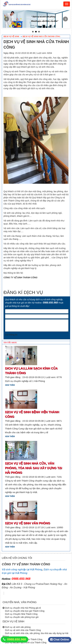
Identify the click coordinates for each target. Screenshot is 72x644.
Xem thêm (10, 385)
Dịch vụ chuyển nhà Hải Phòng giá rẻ (23, 608)
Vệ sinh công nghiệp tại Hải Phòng (22, 570)
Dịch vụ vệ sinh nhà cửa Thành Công (41, 36)
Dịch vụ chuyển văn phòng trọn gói (21, 617)
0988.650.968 (17, 639)
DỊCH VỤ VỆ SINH (13, 621)
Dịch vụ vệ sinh (11, 36)
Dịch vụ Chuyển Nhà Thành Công (21, 614)
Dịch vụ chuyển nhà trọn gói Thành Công (24, 611)
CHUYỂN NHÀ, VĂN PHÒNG (20, 602)
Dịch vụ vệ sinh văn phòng (28, 523)
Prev (7, 19)
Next (65, 19)
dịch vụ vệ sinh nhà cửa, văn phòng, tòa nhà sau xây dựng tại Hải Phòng (34, 468)
